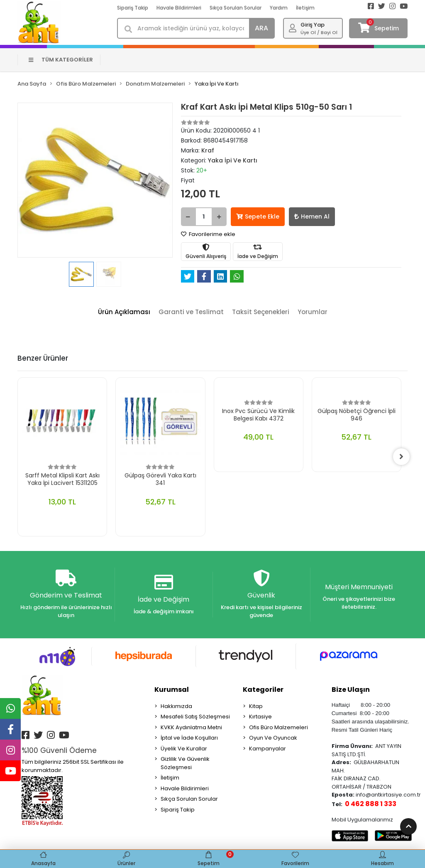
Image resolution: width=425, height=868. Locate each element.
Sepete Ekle (258, 216)
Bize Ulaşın (351, 690)
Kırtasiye (260, 717)
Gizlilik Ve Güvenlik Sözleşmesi (185, 763)
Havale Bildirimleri (179, 8)
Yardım (279, 8)
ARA (261, 28)
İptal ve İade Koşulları (189, 738)
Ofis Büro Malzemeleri (278, 727)
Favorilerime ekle (208, 234)
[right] (401, 457)
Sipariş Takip (133, 8)
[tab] (124, 312)
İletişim (305, 8)
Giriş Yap (313, 25)
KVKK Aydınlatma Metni (191, 727)
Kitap (256, 706)
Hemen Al (312, 216)
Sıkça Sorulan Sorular (236, 8)
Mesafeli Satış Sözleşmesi (195, 717)
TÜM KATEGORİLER (61, 60)
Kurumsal (172, 690)
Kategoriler (263, 690)
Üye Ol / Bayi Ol (319, 32)
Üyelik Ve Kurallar (184, 749)
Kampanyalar (267, 749)
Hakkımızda (176, 706)
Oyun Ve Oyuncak (273, 738)
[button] (29, 180)
